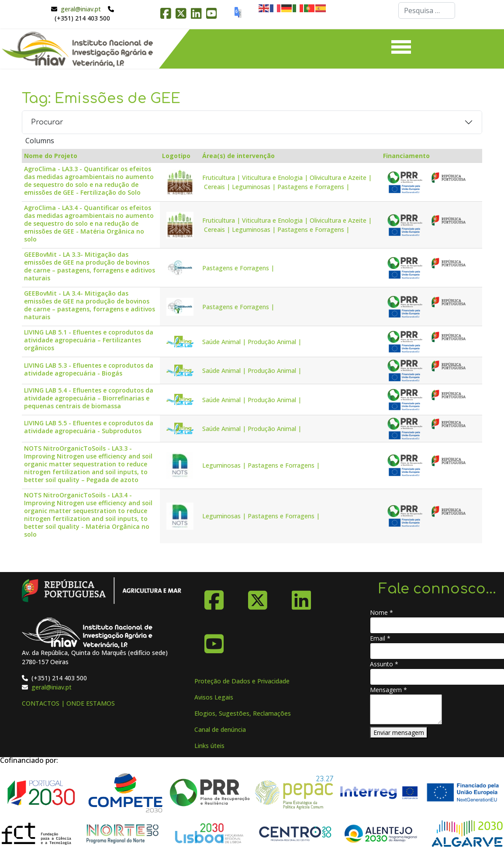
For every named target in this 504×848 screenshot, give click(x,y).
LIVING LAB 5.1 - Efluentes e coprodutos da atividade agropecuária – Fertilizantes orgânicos (89, 340)
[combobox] (427, 10)
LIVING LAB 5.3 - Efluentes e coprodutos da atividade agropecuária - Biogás (89, 369)
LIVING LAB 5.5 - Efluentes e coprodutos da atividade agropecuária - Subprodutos (89, 427)
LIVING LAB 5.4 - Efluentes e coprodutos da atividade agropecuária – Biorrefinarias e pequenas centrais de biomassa (89, 398)
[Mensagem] (406, 709)
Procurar (47, 122)
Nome (381, 612)
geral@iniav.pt (81, 9)
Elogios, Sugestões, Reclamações (243, 713)
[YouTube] (214, 641)
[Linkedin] (301, 597)
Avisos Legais (214, 697)
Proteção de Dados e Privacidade (242, 681)
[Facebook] (214, 597)
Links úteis (209, 746)
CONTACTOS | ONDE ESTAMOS (68, 703)
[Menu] (401, 49)
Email (380, 638)
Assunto (384, 664)
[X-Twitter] (258, 597)
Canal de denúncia (220, 729)
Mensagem (388, 690)
